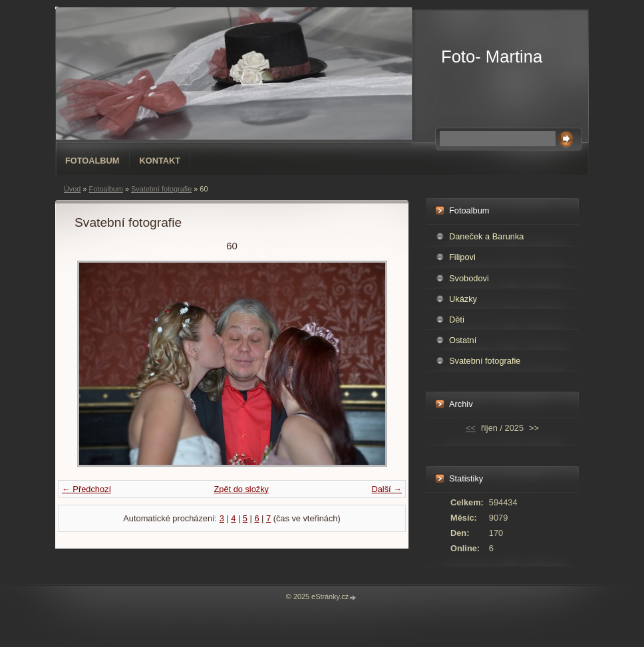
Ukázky (463, 299)
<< (471, 428)
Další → (387, 489)
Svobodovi (469, 278)
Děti (457, 320)
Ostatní (463, 340)
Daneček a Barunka (486, 236)
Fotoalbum (92, 161)
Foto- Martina (492, 57)
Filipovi (462, 257)
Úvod (72, 189)
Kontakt (160, 161)
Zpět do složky (241, 489)
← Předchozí (86, 489)
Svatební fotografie (161, 189)
